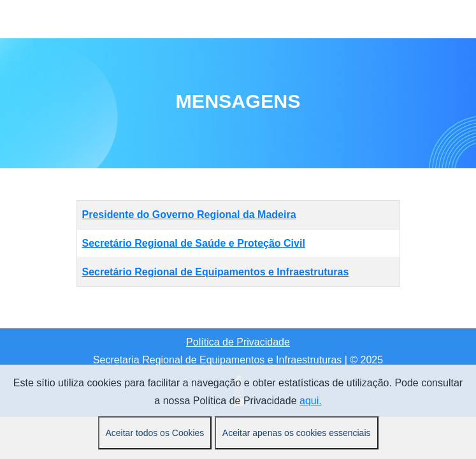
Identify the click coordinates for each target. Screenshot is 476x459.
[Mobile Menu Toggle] (86, 19)
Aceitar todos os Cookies (155, 433)
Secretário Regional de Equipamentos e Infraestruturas (216, 272)
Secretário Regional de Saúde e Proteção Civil (194, 243)
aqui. (311, 401)
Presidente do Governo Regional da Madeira (189, 215)
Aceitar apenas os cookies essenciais (297, 433)
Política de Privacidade (238, 342)
